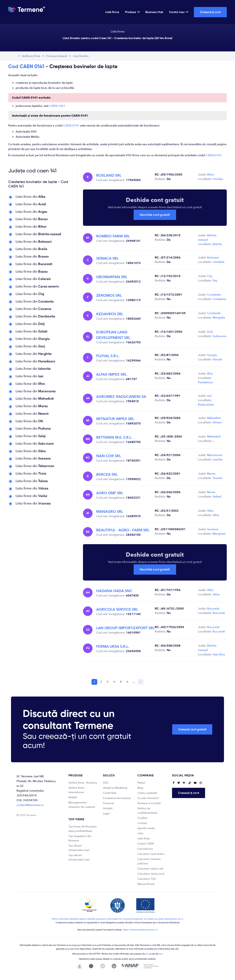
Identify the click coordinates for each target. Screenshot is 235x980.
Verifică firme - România (83, 783)
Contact (142, 823)
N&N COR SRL (109, 456)
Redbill (73, 797)
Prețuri (141, 783)
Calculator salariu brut (151, 874)
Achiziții (108, 808)
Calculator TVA (147, 879)
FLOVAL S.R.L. (108, 356)
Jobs (140, 833)
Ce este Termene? (148, 798)
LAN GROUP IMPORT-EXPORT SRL (125, 628)
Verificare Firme (31, 56)
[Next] (141, 682)
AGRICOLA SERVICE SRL (117, 609)
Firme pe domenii (57, 56)
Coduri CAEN (146, 844)
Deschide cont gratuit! (155, 215)
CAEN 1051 (57, 106)
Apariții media (146, 828)
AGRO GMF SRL (110, 493)
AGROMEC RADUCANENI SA (121, 397)
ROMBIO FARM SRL (113, 236)
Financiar (109, 803)
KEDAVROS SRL (110, 314)
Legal (106, 814)
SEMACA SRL (107, 258)
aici (147, 954)
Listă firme (112, 12)
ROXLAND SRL (109, 175)
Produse (132, 12)
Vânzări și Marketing (115, 788)
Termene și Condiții (149, 803)
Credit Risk (110, 793)
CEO (106, 783)
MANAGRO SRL (110, 512)
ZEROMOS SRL (109, 295)
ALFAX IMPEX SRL (111, 374)
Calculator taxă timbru (151, 854)
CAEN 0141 (71, 126)
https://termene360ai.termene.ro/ (140, 930)
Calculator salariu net (150, 869)
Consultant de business (117, 798)
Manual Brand (146, 884)
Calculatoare (145, 849)
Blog (140, 788)
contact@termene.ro (30, 805)
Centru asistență (147, 793)
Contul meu (179, 12)
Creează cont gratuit (192, 729)
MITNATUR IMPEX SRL (115, 419)
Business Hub (154, 12)
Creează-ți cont (210, 12)
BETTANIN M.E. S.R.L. (114, 437)
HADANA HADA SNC (114, 591)
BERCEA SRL (107, 474)
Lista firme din (30, 197)
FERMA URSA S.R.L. (113, 647)
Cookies (142, 818)
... (134, 682)
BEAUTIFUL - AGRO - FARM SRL (123, 530)
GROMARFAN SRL (112, 277)
